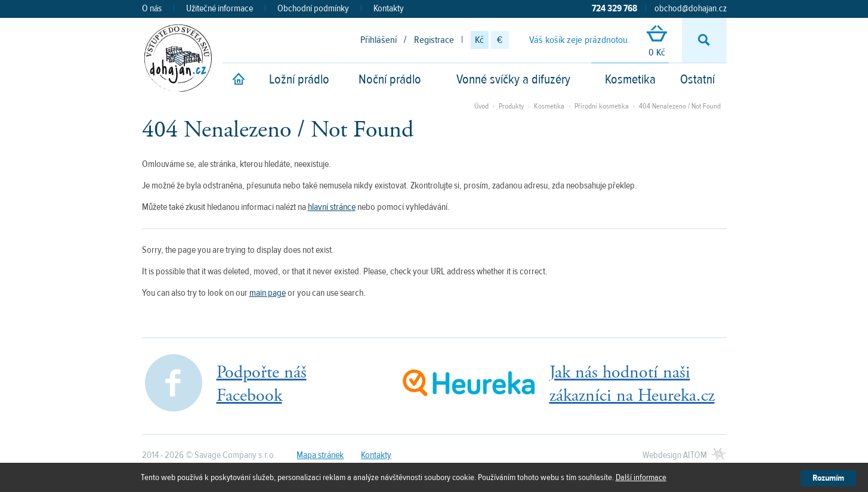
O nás (152, 8)
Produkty (511, 106)
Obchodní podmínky (313, 8)
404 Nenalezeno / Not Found (680, 106)
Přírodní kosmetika (603, 106)
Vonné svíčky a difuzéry (513, 79)
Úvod (481, 106)
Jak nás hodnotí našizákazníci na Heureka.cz (632, 384)
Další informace (641, 477)
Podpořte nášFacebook (262, 384)
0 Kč (657, 42)
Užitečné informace (220, 8)
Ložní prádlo (299, 79)
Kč (479, 40)
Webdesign (675, 455)
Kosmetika (630, 79)
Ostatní (697, 79)
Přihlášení (379, 40)
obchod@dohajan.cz (691, 8)
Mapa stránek (320, 455)
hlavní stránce (332, 207)
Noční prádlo (390, 79)
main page (268, 293)
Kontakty (389, 8)
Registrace (434, 40)
